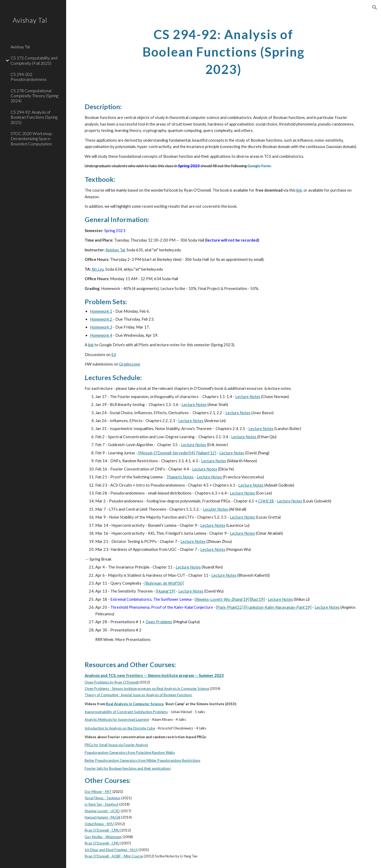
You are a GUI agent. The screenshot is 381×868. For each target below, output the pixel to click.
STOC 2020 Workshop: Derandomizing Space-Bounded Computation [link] (32, 138)
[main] (224, 50)
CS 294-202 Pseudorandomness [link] (29, 77)
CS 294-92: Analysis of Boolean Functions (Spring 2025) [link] (34, 117)
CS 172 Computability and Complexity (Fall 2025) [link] (34, 60)
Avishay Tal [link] (20, 47)
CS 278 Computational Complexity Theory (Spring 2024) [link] (34, 96)
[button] (375, 7)
